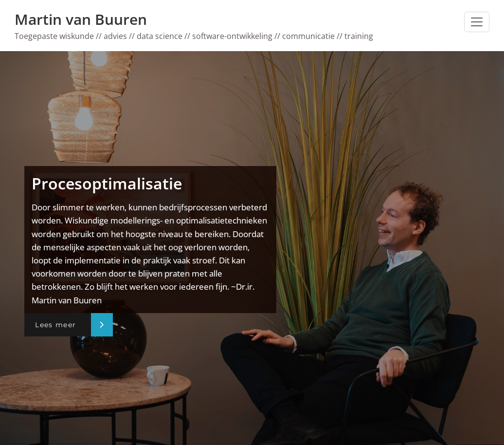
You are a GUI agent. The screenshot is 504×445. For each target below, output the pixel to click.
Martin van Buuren (81, 19)
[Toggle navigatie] (477, 22)
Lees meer (55, 325)
